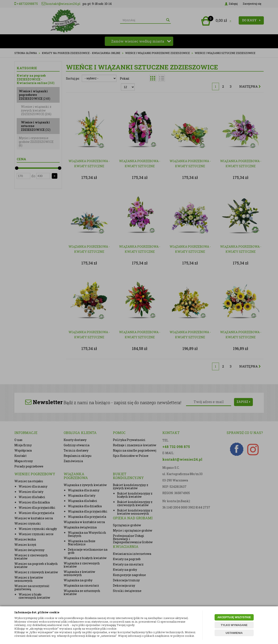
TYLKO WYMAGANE (234, 625)
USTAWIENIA (234, 633)
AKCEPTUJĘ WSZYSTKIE (234, 617)
